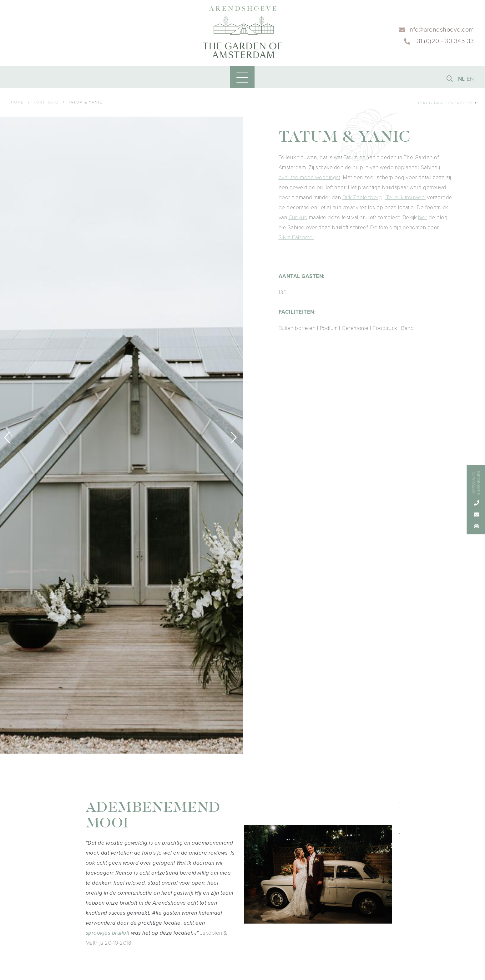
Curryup (298, 219)
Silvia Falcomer (297, 239)
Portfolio (46, 104)
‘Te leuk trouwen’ (405, 199)
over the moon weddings (309, 179)
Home (17, 104)
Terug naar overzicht (447, 104)
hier (423, 219)
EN (470, 80)
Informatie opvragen (476, 483)
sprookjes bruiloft (108, 935)
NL (462, 80)
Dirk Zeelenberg (362, 199)
